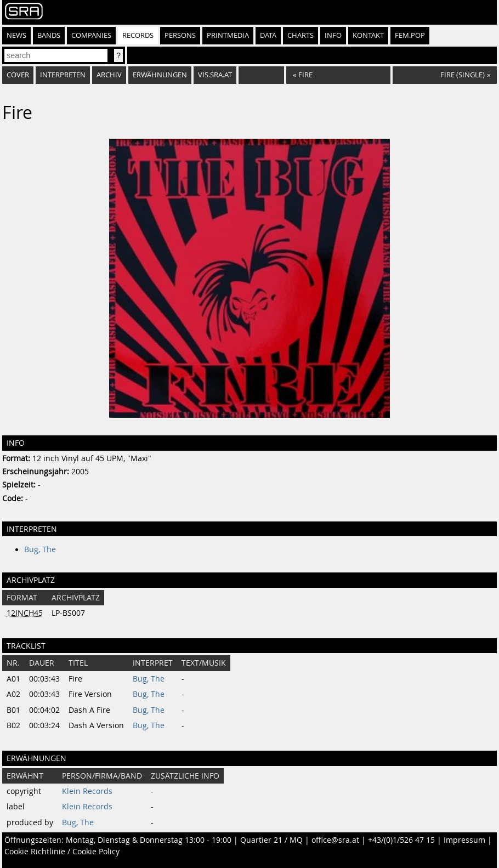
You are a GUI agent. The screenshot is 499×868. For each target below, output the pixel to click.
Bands (49, 35)
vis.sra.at (215, 75)
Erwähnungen (160, 75)
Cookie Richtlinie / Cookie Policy (62, 852)
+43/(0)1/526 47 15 (401, 840)
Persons (180, 35)
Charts (300, 35)
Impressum (464, 840)
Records (138, 35)
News (16, 35)
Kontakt (368, 35)
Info (333, 35)
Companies (91, 35)
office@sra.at (335, 840)
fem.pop (410, 35)
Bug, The (40, 549)
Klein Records (87, 791)
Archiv (109, 75)
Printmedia (228, 35)
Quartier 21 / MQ (271, 840)
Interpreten (63, 75)
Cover (18, 75)
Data (268, 35)
